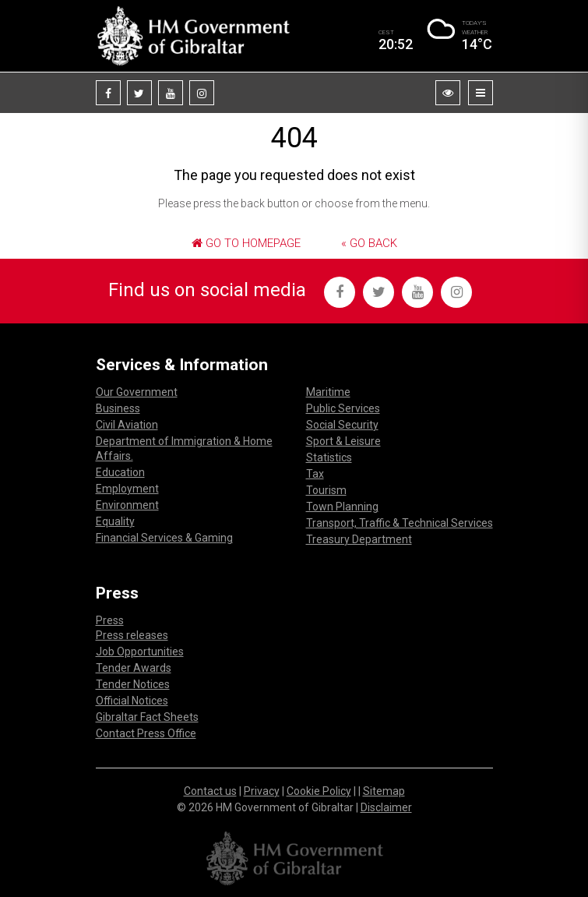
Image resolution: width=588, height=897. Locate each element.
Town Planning (342, 507)
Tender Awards (134, 668)
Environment (127, 505)
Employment (127, 489)
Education (120, 472)
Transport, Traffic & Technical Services (400, 523)
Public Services (343, 408)
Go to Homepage (246, 243)
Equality (115, 521)
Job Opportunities (140, 652)
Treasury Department (359, 539)
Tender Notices (133, 684)
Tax (315, 474)
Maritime (328, 392)
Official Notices (132, 701)
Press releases (132, 635)
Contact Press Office (146, 733)
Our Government (137, 392)
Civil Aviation (127, 425)
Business (118, 408)
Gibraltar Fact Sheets (147, 717)
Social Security (342, 425)
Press (110, 620)
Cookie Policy (319, 791)
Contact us (210, 791)
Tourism (326, 490)
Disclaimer (386, 807)
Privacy (262, 791)
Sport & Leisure (343, 441)
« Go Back (369, 243)
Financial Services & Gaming (164, 538)
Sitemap (384, 791)
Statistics (329, 457)
